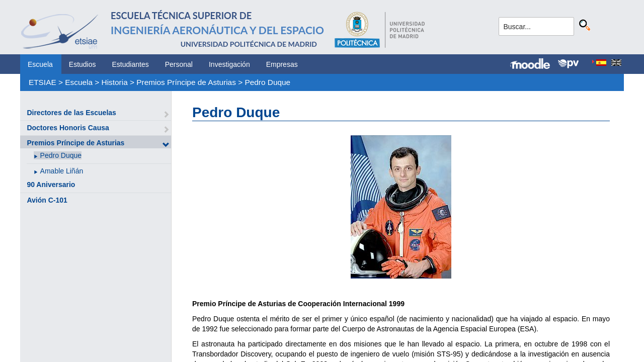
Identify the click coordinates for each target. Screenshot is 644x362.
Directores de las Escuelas (71, 113)
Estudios (83, 64)
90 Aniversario (51, 185)
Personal (179, 64)
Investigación (229, 64)
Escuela (40, 64)
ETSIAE (43, 82)
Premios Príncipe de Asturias (186, 82)
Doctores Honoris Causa (68, 128)
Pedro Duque (267, 82)
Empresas (282, 64)
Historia (115, 82)
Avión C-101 (47, 200)
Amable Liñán (62, 171)
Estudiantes (131, 64)
